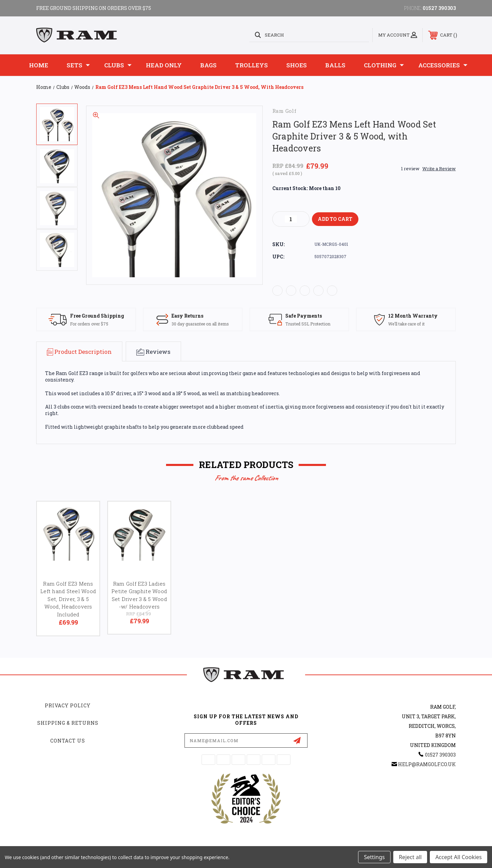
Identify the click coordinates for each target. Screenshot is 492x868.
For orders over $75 (89, 324)
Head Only (164, 65)
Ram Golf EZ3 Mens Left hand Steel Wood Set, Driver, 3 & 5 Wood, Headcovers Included (68, 599)
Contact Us (68, 741)
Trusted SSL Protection (308, 324)
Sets (78, 65)
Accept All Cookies (459, 857)
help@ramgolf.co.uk (427, 764)
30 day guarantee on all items (200, 324)
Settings (374, 857)
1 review (410, 169)
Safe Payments (304, 316)
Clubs (118, 65)
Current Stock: (306, 188)
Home (39, 65)
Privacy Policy (68, 705)
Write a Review (439, 169)
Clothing (384, 65)
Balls (335, 65)
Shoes (297, 65)
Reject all (410, 857)
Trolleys (251, 65)
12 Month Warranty (413, 316)
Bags (208, 65)
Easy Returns (187, 316)
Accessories (443, 65)
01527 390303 (439, 8)
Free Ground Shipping (97, 316)
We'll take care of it (406, 324)
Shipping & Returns (68, 723)
